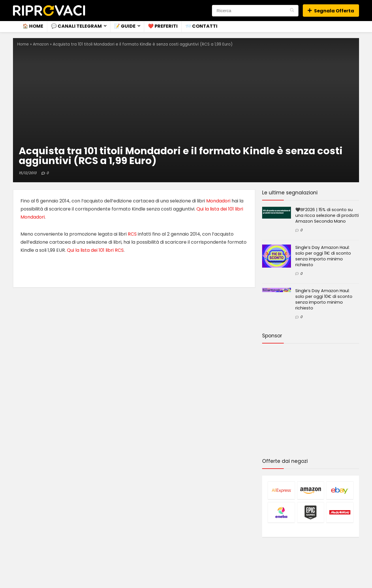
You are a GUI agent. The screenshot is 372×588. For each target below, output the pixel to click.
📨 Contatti (201, 26)
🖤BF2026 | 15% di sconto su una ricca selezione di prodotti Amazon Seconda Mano (327, 215)
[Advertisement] (311, 402)
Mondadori (218, 201)
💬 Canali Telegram (76, 26)
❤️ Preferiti (163, 26)
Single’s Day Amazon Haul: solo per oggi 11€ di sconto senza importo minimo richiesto (323, 256)
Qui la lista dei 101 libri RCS (95, 250)
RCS (132, 234)
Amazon (41, 44)
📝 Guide (125, 26)
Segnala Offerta (331, 11)
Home (23, 44)
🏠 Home (33, 26)
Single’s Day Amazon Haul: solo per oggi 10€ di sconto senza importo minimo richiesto (324, 299)
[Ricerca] (292, 11)
